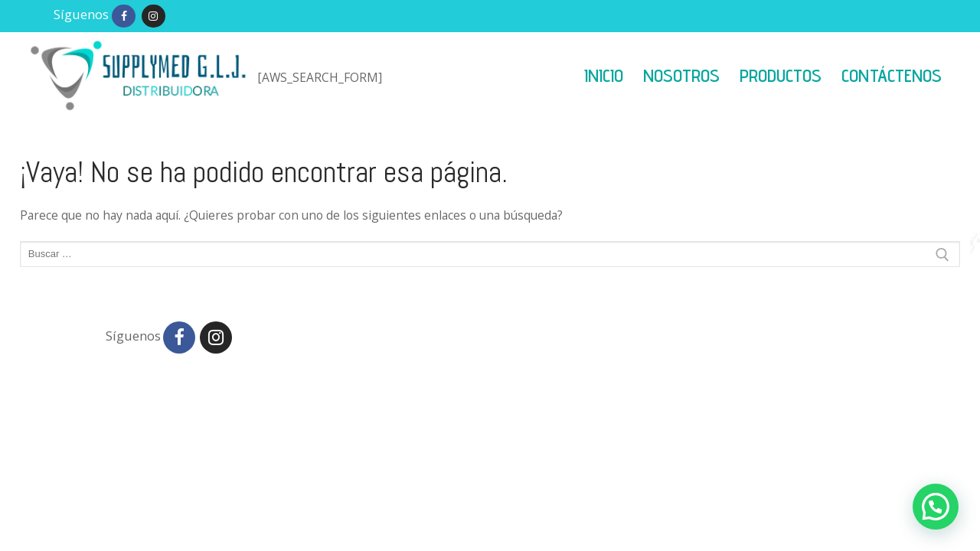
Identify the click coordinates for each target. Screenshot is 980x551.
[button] (936, 507)
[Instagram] (154, 16)
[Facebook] (124, 16)
